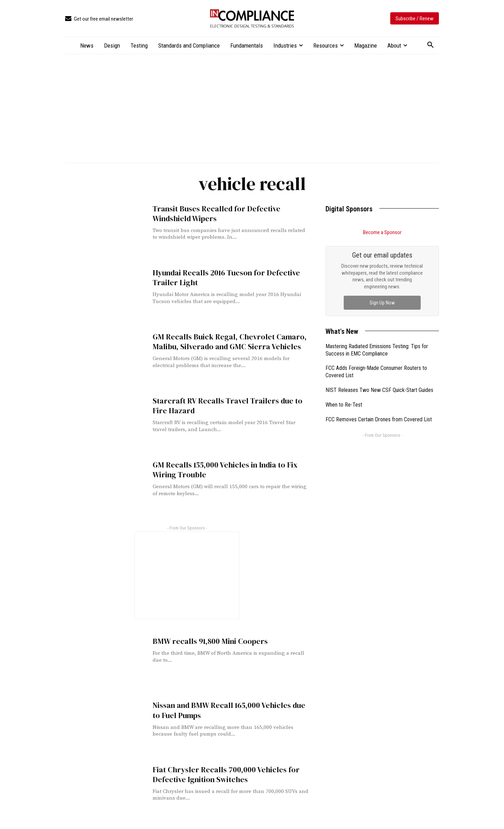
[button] (430, 45)
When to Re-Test (344, 405)
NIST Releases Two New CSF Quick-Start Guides (379, 390)
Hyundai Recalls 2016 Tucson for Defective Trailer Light (223, 277)
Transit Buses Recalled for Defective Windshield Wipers (213, 213)
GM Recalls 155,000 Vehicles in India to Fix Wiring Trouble (222, 470)
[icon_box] (99, 19)
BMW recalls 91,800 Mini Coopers (207, 641)
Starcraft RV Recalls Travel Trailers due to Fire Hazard (230, 406)
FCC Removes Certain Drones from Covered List (379, 419)
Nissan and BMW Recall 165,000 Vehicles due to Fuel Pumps (230, 710)
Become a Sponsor (382, 232)
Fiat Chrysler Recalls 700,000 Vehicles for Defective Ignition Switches (222, 774)
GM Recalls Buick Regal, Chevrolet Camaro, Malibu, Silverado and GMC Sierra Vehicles (225, 342)
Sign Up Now (382, 303)
